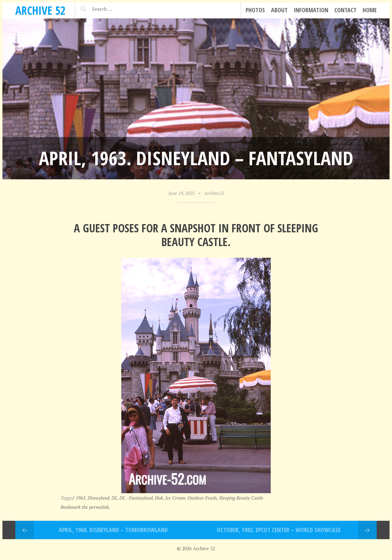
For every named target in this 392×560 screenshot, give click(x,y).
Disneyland (98, 498)
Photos (255, 10)
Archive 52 (40, 10)
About (279, 10)
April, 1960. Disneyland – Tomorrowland (113, 530)
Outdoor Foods (202, 498)
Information (311, 10)
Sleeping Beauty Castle (241, 498)
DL (114, 498)
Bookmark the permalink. (85, 507)
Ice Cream (175, 498)
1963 (81, 498)
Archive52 (214, 193)
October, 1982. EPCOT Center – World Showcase (279, 530)
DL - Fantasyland (136, 498)
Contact (345, 10)
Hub (159, 498)
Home (370, 10)
